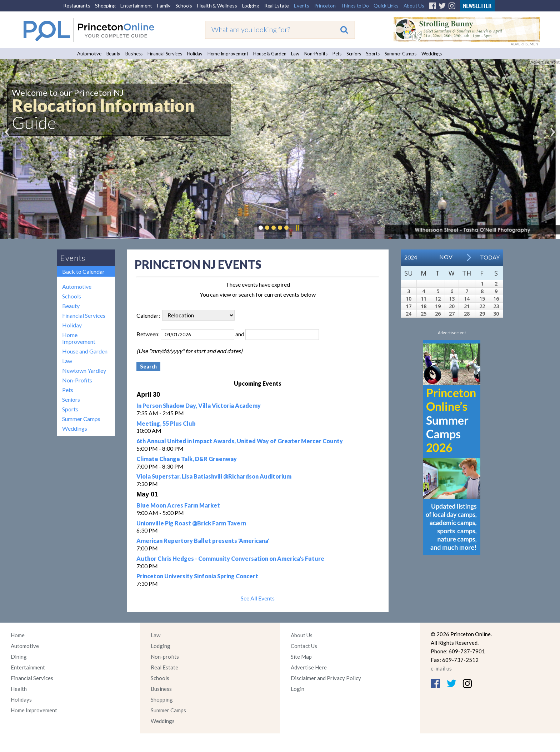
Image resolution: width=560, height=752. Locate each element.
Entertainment (136, 6)
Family (164, 6)
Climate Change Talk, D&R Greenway (187, 459)
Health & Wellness (217, 6)
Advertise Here (309, 667)
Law (295, 54)
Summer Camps (401, 54)
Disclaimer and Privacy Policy (326, 678)
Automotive (89, 54)
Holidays (21, 699)
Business (134, 54)
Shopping (105, 6)
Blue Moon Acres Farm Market (178, 505)
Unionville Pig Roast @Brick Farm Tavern (191, 523)
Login (297, 689)
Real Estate (277, 6)
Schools (184, 6)
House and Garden (85, 351)
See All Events (258, 598)
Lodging (251, 6)
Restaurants (77, 6)
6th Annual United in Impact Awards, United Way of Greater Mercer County (240, 441)
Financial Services (165, 54)
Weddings (432, 54)
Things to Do (354, 6)
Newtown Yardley (84, 370)
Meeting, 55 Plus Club (166, 423)
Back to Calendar (83, 271)
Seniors (354, 54)
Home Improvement (228, 54)
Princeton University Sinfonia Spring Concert (197, 576)
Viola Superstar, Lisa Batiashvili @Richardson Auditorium (214, 476)
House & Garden (270, 54)
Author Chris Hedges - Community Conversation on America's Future (230, 558)
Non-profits (165, 657)
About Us (414, 6)
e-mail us (441, 668)
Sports (373, 54)
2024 (411, 257)
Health (19, 689)
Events (302, 6)
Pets (337, 54)
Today (490, 257)
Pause (297, 228)
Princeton (325, 6)
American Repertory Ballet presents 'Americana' (203, 541)
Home (18, 635)
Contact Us (304, 646)
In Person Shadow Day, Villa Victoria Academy (199, 405)
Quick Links (386, 6)
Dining (19, 657)
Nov (446, 257)
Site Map (301, 657)
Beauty (114, 54)
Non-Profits (316, 54)
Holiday (195, 54)
